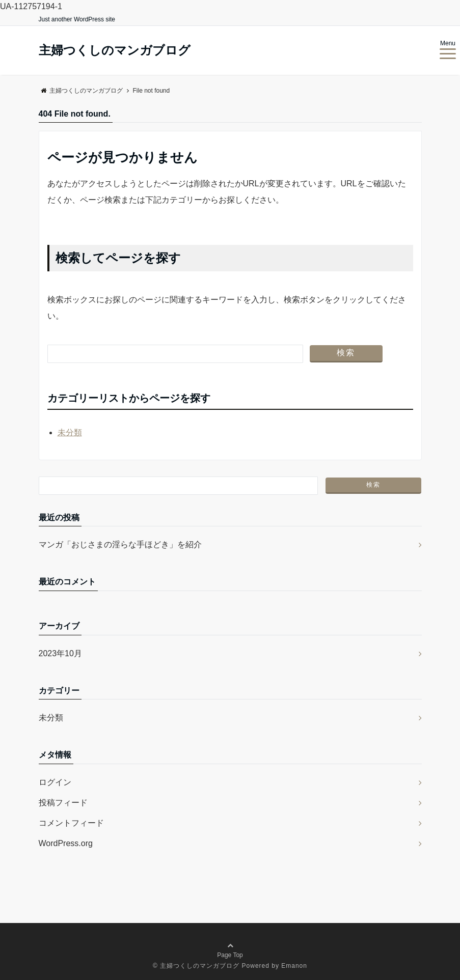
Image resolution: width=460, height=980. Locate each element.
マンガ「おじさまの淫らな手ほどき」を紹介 (120, 544)
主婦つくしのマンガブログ (115, 50)
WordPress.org (66, 843)
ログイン (55, 782)
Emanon (294, 966)
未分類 (70, 432)
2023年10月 (60, 653)
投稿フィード (63, 803)
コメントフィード (71, 823)
